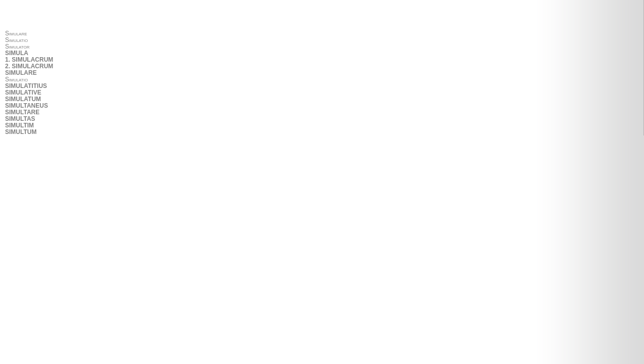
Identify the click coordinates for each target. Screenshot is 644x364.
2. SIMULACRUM (29, 66)
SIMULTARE (22, 112)
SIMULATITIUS (26, 86)
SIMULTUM (21, 132)
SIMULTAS (20, 119)
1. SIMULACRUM (29, 60)
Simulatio (16, 40)
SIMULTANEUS (27, 106)
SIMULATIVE (23, 93)
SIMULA (17, 53)
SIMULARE (21, 73)
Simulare (16, 34)
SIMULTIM (19, 126)
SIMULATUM (23, 99)
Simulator (17, 47)
